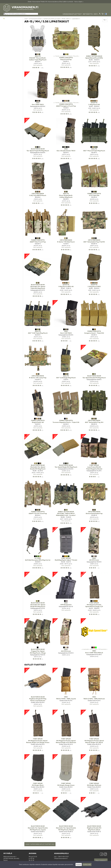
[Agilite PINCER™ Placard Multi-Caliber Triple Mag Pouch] (38, 48)
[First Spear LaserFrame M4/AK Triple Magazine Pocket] (94, 457)
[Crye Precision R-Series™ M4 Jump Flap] (38, 366)
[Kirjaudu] (100, 14)
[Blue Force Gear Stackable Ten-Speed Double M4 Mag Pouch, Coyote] (38, 819)
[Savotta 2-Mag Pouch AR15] (94, 276)
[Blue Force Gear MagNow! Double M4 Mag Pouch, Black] (94, 819)
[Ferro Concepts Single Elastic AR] (38, 411)
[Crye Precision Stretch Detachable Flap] (94, 503)
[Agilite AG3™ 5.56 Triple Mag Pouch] (38, 322)
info (96, 14)
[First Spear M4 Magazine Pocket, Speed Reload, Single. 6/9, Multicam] (66, 731)
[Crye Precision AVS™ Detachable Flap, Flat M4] (94, 231)
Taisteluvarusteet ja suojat (52, 19)
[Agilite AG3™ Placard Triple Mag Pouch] (94, 139)
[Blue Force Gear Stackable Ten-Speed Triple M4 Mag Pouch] (38, 276)
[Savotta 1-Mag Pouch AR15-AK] (66, 276)
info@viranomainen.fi (61, 858)
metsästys (88, 14)
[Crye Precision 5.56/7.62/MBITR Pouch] (38, 185)
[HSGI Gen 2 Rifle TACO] (38, 94)
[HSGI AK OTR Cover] (66, 640)
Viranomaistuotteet (36, 19)
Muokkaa (79, 864)
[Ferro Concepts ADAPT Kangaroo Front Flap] (66, 94)
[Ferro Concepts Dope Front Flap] (66, 48)
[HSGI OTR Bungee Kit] (66, 594)
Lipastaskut (76, 19)
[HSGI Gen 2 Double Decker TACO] (66, 139)
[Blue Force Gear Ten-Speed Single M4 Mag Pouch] (66, 457)
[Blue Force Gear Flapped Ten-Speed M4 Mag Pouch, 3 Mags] (38, 640)
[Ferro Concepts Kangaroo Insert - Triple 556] (94, 322)
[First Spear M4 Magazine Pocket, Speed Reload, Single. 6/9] (94, 594)
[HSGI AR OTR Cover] (94, 549)
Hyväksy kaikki (87, 864)
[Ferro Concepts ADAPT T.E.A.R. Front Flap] (38, 503)
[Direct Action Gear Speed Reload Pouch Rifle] (94, 48)
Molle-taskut (66, 19)
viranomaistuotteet (72, 14)
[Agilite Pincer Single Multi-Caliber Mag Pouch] (66, 185)
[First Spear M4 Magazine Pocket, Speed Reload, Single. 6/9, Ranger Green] (38, 731)
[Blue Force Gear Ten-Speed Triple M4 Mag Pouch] (38, 139)
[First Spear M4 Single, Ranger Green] (66, 775)
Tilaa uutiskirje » (101, 861)
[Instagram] (105, 854)
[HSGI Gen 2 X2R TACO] (66, 322)
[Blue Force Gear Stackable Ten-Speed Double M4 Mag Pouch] (38, 457)
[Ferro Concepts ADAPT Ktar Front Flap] (38, 231)
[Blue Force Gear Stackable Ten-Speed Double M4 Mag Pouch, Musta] (66, 819)
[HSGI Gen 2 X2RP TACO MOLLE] (94, 640)
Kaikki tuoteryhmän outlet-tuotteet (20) (40, 844)
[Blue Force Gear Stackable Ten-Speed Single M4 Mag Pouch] (38, 594)
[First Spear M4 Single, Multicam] (94, 775)
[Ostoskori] (103, 14)
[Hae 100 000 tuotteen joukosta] (21, 14)
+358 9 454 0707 (63, 857)
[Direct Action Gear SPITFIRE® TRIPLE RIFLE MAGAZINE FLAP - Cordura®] (66, 503)
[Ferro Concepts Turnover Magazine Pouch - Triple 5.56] (66, 411)
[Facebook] (101, 854)
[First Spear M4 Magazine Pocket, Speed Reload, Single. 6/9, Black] (94, 731)
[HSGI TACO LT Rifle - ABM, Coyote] (66, 688)
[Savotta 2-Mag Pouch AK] (94, 94)
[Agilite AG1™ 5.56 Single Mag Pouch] (66, 366)
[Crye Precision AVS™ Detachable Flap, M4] (94, 411)
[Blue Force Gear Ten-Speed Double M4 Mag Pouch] (94, 366)
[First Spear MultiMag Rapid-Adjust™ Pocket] (66, 549)
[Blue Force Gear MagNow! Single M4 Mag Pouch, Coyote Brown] (38, 688)
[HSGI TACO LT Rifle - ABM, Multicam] (94, 688)
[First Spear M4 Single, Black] (38, 775)
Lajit (26, 19)
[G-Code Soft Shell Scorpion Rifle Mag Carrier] (38, 549)
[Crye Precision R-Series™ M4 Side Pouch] (66, 231)
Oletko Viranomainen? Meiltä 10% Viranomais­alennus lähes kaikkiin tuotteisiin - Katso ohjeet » (55, 2)
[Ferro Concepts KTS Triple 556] (94, 185)
